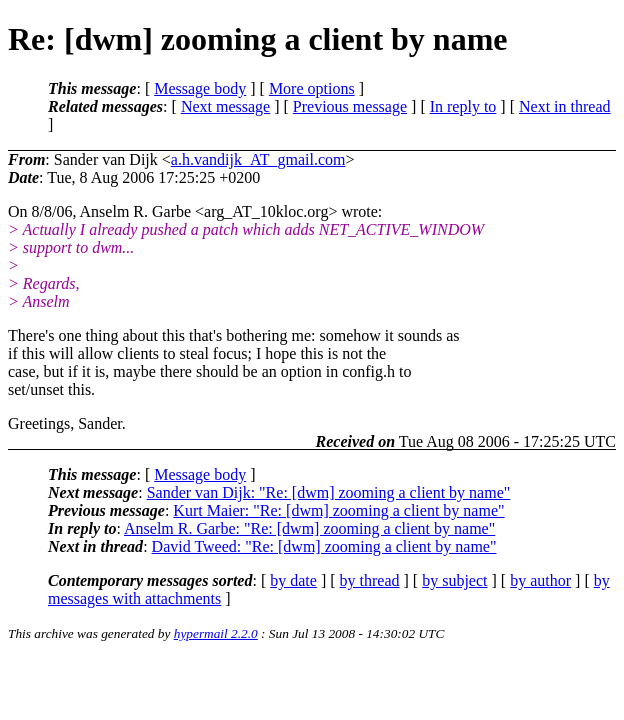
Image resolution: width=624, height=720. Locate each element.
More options (312, 88)
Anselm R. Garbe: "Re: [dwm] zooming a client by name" (309, 528)
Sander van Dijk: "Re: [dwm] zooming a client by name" (329, 492)
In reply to (463, 106)
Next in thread (565, 106)
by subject (454, 580)
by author (540, 580)
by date (293, 580)
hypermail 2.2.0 (216, 633)
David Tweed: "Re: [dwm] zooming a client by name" (324, 546)
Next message (225, 106)
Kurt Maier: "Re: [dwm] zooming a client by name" (338, 510)
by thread (370, 580)
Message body (200, 88)
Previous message (350, 106)
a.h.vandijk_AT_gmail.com (258, 159)
